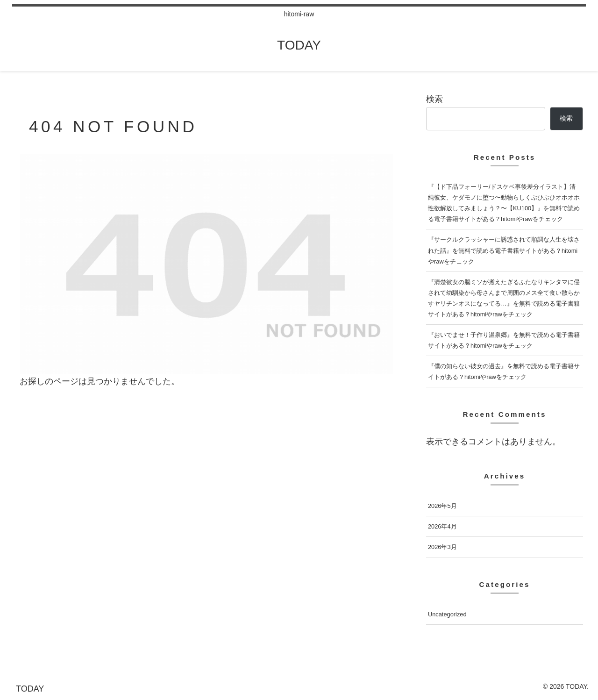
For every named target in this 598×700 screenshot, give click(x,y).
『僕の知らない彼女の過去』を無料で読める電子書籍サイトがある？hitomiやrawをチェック (504, 371)
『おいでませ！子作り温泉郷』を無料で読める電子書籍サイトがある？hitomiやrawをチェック (504, 340)
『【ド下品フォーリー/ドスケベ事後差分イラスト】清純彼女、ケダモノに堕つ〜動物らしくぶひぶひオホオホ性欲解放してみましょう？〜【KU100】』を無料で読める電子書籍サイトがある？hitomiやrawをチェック (504, 203)
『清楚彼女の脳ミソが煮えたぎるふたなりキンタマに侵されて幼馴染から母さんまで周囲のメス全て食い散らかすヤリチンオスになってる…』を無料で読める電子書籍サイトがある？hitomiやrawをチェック (504, 298)
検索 (434, 99)
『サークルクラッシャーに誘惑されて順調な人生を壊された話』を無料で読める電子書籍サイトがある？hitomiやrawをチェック (504, 250)
